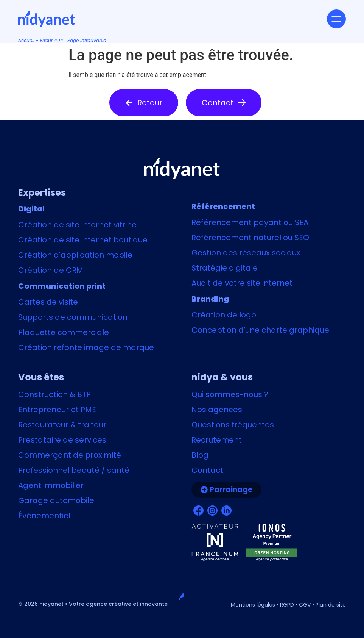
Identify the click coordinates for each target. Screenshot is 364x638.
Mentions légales (253, 605)
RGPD (287, 605)
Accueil (26, 40)
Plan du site (331, 605)
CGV (305, 605)
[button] (144, 103)
